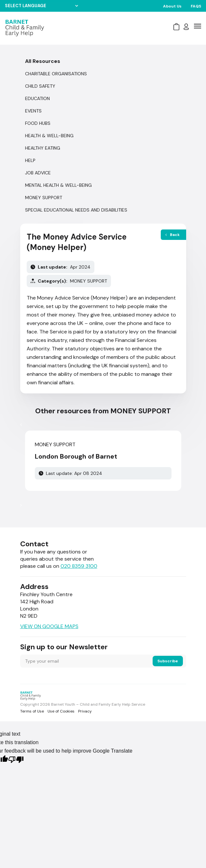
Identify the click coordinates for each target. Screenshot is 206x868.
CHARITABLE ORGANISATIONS (56, 74)
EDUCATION (37, 98)
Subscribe (168, 661)
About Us (172, 6)
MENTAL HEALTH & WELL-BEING (58, 185)
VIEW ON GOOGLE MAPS (49, 626)
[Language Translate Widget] (41, 6)
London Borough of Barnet (76, 456)
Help (30, 160)
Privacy (85, 711)
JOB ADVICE (38, 173)
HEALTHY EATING (43, 148)
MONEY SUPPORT (44, 198)
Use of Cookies (61, 711)
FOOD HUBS (38, 123)
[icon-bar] (198, 26)
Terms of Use (32, 711)
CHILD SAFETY (40, 86)
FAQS (196, 6)
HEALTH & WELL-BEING (49, 136)
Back (172, 235)
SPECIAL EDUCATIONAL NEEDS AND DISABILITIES (76, 210)
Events (33, 111)
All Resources (43, 61)
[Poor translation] (16, 760)
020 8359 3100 (79, 566)
